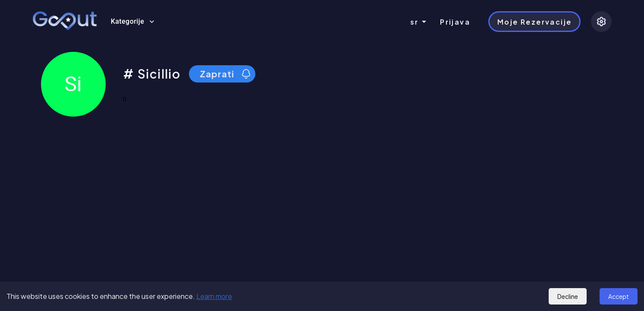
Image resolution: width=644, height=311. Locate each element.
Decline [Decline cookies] (568, 296)
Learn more (214, 296)
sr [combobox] (414, 22)
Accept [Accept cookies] (619, 296)
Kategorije (133, 22)
